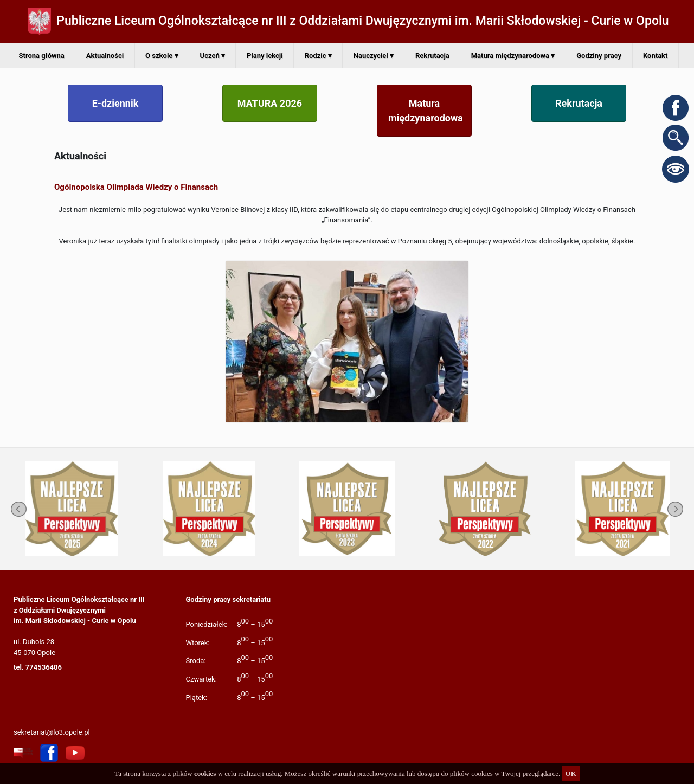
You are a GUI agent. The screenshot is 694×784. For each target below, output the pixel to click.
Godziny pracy (599, 56)
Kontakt (655, 56)
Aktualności (105, 56)
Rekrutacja (432, 56)
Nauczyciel (374, 56)
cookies (205, 773)
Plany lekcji (265, 56)
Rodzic (318, 56)
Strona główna (42, 56)
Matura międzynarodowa (513, 56)
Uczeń (213, 56)
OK (571, 773)
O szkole (162, 56)
